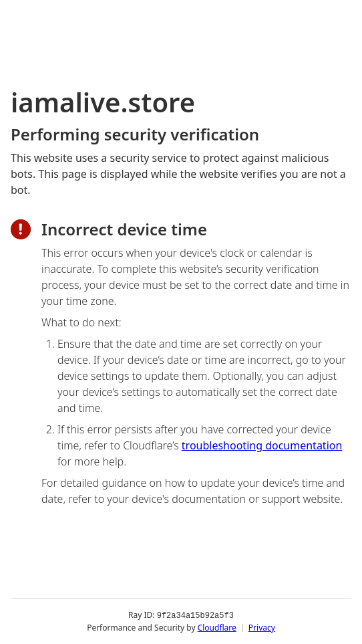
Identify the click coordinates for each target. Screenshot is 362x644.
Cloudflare (217, 627)
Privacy (262, 627)
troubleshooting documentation (262, 445)
